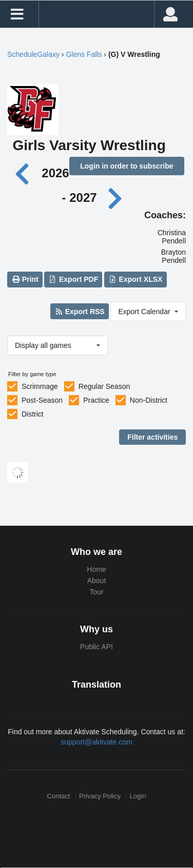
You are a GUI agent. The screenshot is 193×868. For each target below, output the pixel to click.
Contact (59, 796)
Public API (96, 647)
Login (138, 796)
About (97, 581)
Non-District (149, 400)
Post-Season (42, 400)
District (33, 414)
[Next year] (115, 198)
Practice (96, 400)
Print (25, 279)
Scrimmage (40, 386)
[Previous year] (25, 173)
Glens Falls (84, 54)
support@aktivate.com (96, 742)
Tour (96, 592)
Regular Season (104, 386)
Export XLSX (135, 279)
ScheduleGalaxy (33, 54)
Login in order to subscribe (127, 166)
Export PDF (74, 279)
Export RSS (79, 312)
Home (96, 569)
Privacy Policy (100, 796)
